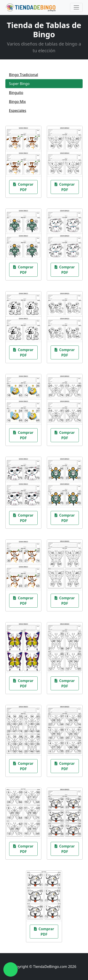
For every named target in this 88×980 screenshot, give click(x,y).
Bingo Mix (17, 102)
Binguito (16, 93)
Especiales (18, 111)
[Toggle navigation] (76, 7)
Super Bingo (19, 84)
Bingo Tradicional (24, 75)
